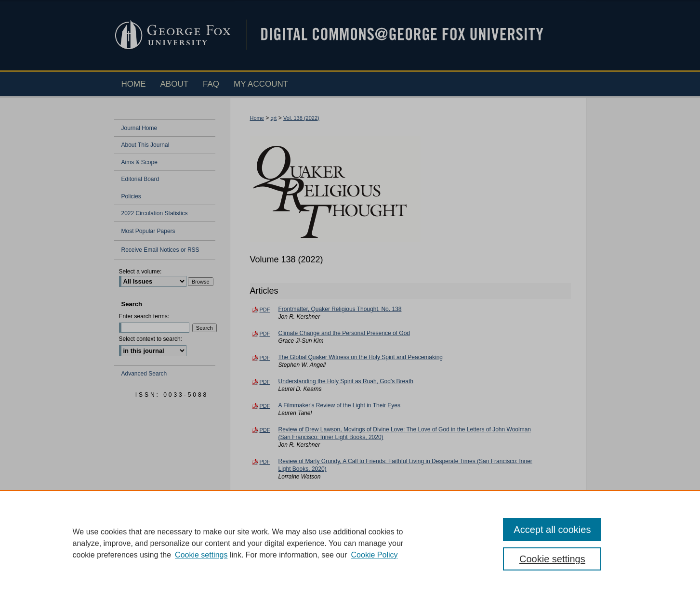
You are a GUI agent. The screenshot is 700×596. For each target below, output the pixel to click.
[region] (350, 543)
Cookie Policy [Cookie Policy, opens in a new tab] (375, 555)
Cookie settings (201, 555)
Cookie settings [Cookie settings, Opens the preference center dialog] (552, 559)
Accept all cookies (552, 530)
